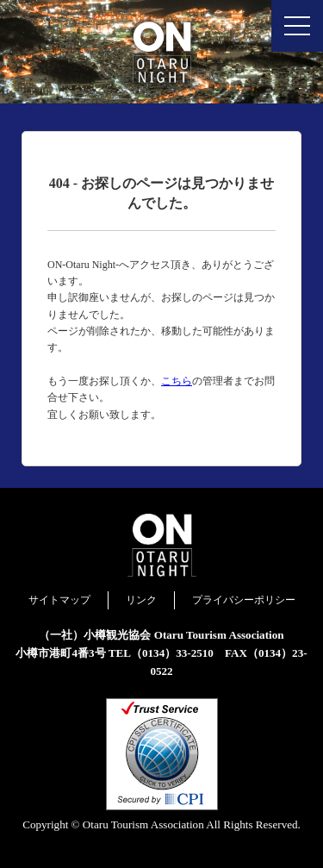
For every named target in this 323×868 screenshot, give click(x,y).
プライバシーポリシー (244, 600)
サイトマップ (59, 600)
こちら (177, 381)
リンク (141, 600)
